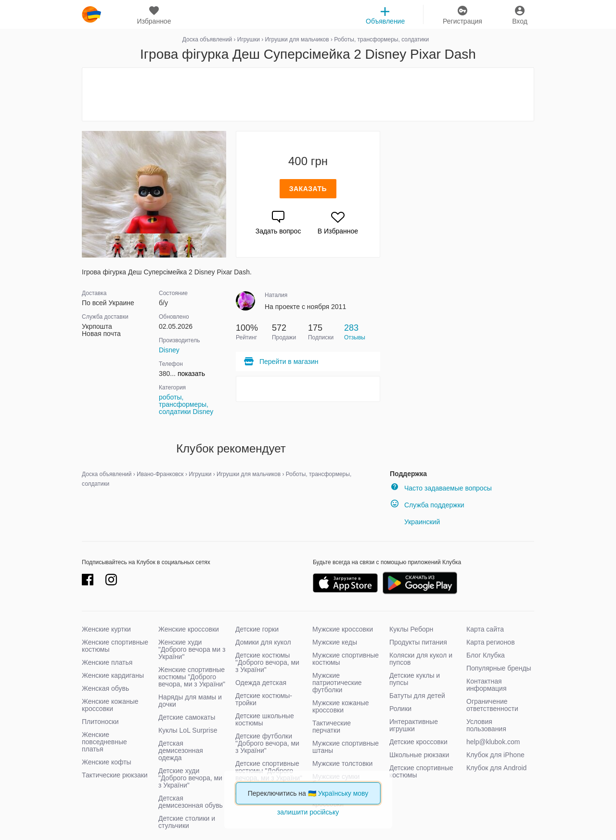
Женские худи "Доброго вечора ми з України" (192, 649)
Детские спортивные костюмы (421, 771)
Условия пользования (486, 725)
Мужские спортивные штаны (346, 747)
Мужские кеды (335, 642)
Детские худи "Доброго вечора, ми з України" (190, 778)
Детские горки (257, 629)
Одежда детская (261, 683)
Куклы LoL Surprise (188, 730)
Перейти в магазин (281, 362)
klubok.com (91, 14)
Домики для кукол (263, 642)
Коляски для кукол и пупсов (421, 659)
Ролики (400, 709)
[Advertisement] (308, 94)
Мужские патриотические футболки (337, 683)
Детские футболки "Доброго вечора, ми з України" (267, 743)
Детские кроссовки (418, 742)
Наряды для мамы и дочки (190, 701)
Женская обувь (105, 688)
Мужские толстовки (342, 763)
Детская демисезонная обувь (191, 802)
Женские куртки (106, 629)
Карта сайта (485, 629)
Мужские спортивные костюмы (346, 659)
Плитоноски (100, 722)
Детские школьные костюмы (265, 719)
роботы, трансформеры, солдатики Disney (186, 404)
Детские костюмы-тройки (264, 699)
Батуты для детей (417, 696)
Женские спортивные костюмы (115, 646)
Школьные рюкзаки (419, 755)
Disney (169, 350)
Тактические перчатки (332, 727)
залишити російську (308, 812)
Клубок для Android (496, 768)
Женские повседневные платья (104, 742)
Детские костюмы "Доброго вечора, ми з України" (267, 662)
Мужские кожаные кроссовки (341, 706)
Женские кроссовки (189, 629)
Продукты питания (418, 642)
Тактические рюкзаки (115, 775)
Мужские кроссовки (343, 629)
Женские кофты (107, 762)
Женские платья (107, 662)
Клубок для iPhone (495, 755)
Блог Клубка (486, 655)
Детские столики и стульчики (187, 822)
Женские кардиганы (113, 675)
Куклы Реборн (411, 629)
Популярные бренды (499, 668)
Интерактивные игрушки (414, 725)
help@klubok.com (493, 742)
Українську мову (343, 793)
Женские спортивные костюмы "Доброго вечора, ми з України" (192, 677)
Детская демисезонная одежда (181, 750)
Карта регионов (491, 642)
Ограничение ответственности (492, 705)
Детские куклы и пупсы (415, 679)
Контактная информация (486, 685)
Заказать (308, 189)
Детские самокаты (187, 717)
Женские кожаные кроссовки (110, 705)
